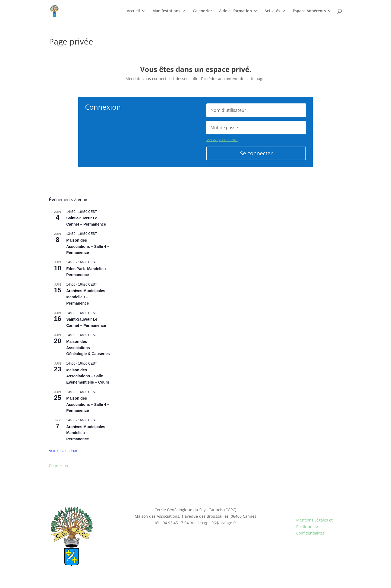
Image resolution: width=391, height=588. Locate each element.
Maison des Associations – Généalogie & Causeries (88, 348)
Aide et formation (236, 11)
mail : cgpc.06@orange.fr (214, 523)
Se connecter (256, 153)
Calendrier (202, 11)
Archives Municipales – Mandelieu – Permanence (87, 297)
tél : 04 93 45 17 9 (171, 523)
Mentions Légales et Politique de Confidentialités (314, 527)
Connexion (59, 465)
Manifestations (166, 11)
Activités (272, 11)
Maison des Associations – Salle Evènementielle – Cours (88, 376)
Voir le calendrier (63, 451)
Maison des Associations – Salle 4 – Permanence (88, 246)
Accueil (133, 11)
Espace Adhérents (309, 11)
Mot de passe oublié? (222, 140)
